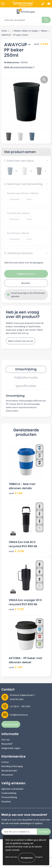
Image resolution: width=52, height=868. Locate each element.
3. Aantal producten (18, 253)
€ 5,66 (16, 493)
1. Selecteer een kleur (19, 161)
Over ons (6, 740)
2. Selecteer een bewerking (23, 184)
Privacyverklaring (9, 797)
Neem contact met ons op (20, 341)
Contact (5, 762)
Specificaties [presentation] (26, 386)
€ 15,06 (16, 551)
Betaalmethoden (9, 771)
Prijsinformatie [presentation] (26, 378)
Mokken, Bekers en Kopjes (26, 31)
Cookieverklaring (9, 793)
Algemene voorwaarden (12, 789)
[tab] (26, 369)
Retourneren (7, 775)
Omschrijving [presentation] (26, 369)
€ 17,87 (16, 609)
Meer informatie (11, 857)
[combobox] (22, 20)
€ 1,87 (16, 667)
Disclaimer (6, 801)
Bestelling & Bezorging (12, 766)
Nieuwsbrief (7, 744)
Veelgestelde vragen (11, 748)
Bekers (44, 31)
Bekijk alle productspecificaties (19, 67)
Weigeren (39, 857)
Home (4, 31)
